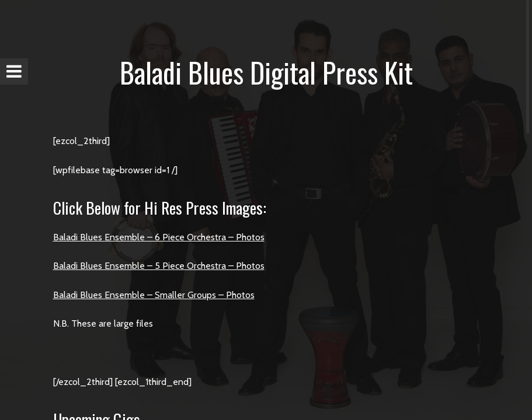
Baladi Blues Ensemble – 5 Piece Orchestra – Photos (159, 266)
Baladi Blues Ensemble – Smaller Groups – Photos (154, 295)
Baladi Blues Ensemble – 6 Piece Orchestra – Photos (159, 237)
